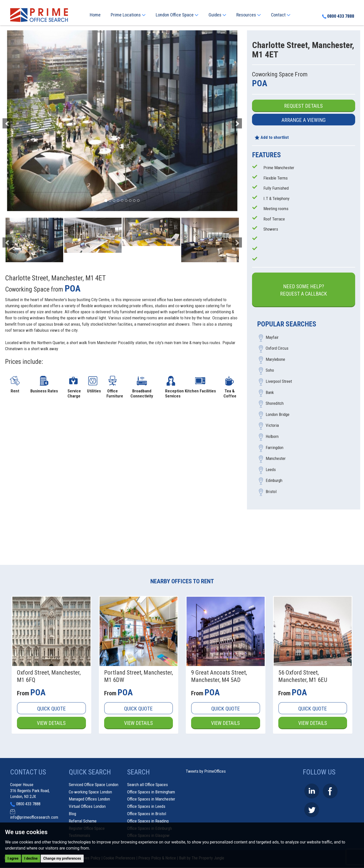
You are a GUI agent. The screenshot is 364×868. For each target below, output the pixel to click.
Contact (281, 15)
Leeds (271, 470)
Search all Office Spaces (147, 785)
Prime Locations (128, 15)
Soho (270, 370)
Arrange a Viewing (304, 120)
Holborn (272, 436)
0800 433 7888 (338, 16)
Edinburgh (274, 481)
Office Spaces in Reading (148, 821)
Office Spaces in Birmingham (151, 792)
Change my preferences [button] (62, 858)
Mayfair (272, 337)
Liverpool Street (279, 381)
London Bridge (278, 414)
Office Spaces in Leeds (146, 807)
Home (95, 15)
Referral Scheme (83, 821)
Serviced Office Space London (94, 785)
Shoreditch (275, 404)
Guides (217, 15)
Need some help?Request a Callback (304, 290)
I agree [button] (13, 858)
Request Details (303, 106)
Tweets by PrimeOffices (206, 771)
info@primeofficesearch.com (34, 817)
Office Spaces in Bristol (147, 814)
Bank (270, 392)
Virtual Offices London (87, 807)
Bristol (271, 492)
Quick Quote (51, 709)
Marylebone (275, 359)
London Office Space (177, 15)
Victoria (272, 426)
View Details (51, 723)
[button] (23, 121)
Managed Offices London (89, 799)
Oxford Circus (277, 348)
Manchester (276, 459)
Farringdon (275, 448)
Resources (249, 15)
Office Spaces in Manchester (151, 799)
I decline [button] (31, 858)
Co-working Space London (90, 792)
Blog (72, 814)
